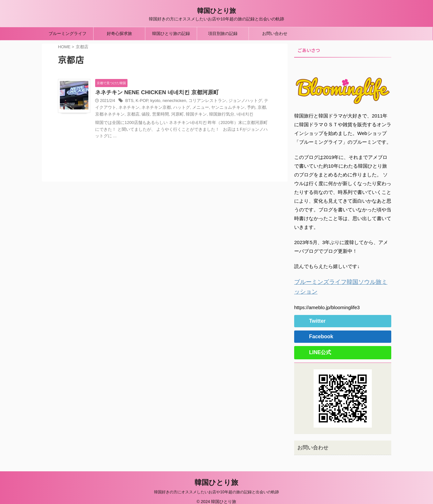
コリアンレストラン (202, 101)
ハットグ (164, 108)
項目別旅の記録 (223, 34)
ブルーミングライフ (67, 34)
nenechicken (171, 101)
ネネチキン (115, 108)
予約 (228, 108)
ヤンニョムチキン (207, 108)
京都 (239, 108)
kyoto (154, 101)
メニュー (182, 108)
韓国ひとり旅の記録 (171, 34)
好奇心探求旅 (119, 34)
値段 (119, 115)
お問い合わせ (275, 34)
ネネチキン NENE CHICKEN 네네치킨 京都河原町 (153, 93)
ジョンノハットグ (237, 101)
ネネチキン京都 (140, 108)
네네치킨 (211, 115)
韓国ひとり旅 (217, 11)
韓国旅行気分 (190, 115)
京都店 (107, 115)
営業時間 (133, 115)
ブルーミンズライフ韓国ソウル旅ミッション (343, 281)
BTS (129, 101)
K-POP (141, 101)
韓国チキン (166, 115)
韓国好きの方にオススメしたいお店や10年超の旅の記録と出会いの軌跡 (216, 485)
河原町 (149, 115)
